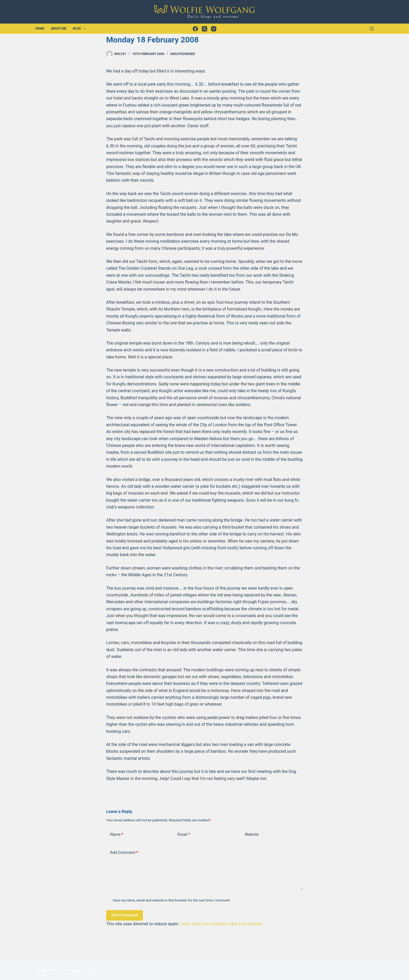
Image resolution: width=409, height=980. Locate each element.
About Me (59, 29)
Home (40, 29)
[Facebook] (195, 29)
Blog (80, 29)
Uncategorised (183, 54)
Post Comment (125, 915)
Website (252, 834)
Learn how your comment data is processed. (222, 924)
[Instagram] (214, 29)
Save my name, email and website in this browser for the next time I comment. (172, 900)
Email (184, 835)
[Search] (372, 29)
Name (117, 835)
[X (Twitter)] (204, 29)
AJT (90, 970)
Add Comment (124, 853)
